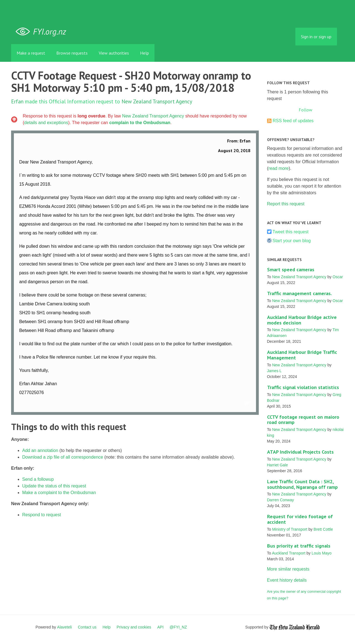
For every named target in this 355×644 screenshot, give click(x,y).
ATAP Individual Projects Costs (300, 452)
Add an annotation (40, 450)
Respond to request (42, 515)
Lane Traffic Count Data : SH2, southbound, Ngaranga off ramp (302, 484)
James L (274, 371)
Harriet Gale (277, 465)
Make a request (31, 53)
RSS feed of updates (293, 121)
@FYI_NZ (178, 627)
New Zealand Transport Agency (157, 101)
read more (279, 168)
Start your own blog (292, 241)
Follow (305, 110)
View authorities (114, 53)
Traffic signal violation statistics (303, 387)
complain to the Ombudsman (140, 123)
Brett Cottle (323, 529)
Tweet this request (291, 232)
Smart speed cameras (291, 269)
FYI (43, 32)
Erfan (17, 101)
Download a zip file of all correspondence (63, 457)
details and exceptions (46, 123)
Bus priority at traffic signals (299, 546)
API (160, 627)
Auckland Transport (289, 553)
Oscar (338, 277)
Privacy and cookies (134, 627)
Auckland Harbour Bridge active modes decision (302, 320)
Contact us (87, 627)
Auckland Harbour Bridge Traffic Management (302, 355)
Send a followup (38, 479)
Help (144, 53)
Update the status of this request (54, 486)
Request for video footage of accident (300, 519)
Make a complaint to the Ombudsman (59, 493)
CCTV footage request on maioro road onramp (303, 420)
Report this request (286, 204)
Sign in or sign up (316, 37)
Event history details (287, 580)
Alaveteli (64, 627)
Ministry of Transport (290, 529)
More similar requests (288, 569)
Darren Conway (281, 500)
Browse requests (72, 53)
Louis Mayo (322, 553)
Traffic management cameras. (299, 293)
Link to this (248, 404)
